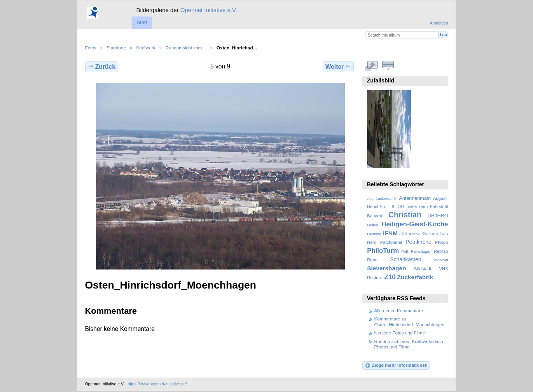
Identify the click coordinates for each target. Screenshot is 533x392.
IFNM (390, 233)
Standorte (116, 48)
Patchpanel (391, 242)
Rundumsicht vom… (186, 48)
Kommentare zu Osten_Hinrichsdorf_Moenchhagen (410, 321)
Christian (405, 215)
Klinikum (430, 234)
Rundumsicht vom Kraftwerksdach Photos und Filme (409, 344)
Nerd (372, 242)
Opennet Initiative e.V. (209, 10)
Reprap (441, 251)
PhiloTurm (383, 251)
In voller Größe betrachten (371, 66)
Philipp (442, 242)
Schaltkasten (405, 259)
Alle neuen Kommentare (399, 311)
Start (142, 23)
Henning (374, 234)
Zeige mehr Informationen (396, 366)
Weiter (338, 66)
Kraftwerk (146, 48)
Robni (373, 260)
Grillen (372, 225)
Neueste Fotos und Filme (400, 333)
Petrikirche (418, 242)
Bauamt (375, 216)
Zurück (102, 66)
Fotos (91, 48)
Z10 (390, 277)
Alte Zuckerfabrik (382, 199)
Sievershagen (386, 268)
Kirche (414, 234)
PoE (405, 251)
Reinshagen (421, 251)
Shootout (440, 260)
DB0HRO (438, 216)
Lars (444, 234)
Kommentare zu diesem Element (388, 66)
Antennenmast (415, 198)
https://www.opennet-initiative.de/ (157, 384)
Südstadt (423, 269)
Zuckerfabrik (415, 277)
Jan (403, 234)
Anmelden (439, 23)
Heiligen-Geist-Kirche (415, 224)
